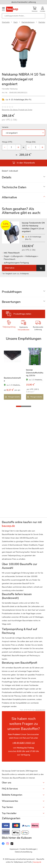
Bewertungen (11, 302)
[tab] (23, 177)
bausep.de (37, 862)
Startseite (6, 22)
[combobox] (23, 16)
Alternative (9, 197)
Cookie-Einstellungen (28, 849)
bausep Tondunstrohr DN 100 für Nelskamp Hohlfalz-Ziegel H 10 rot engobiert (33, 227)
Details (7, 177)
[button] (19, 406)
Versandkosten (23, 330)
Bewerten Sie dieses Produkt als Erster (17, 110)
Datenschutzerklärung (23, 852)
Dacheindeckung (28, 22)
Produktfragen (12, 292)
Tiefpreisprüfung (9, 327)
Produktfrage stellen (22, 314)
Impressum (14, 849)
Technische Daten (14, 187)
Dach (16, 22)
